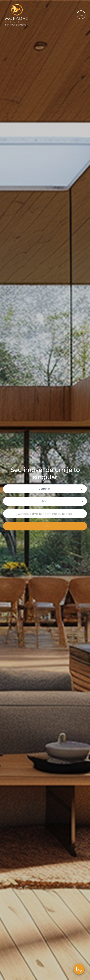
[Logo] (35, 15)
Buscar (45, 526)
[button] (45, 489)
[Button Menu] (81, 15)
